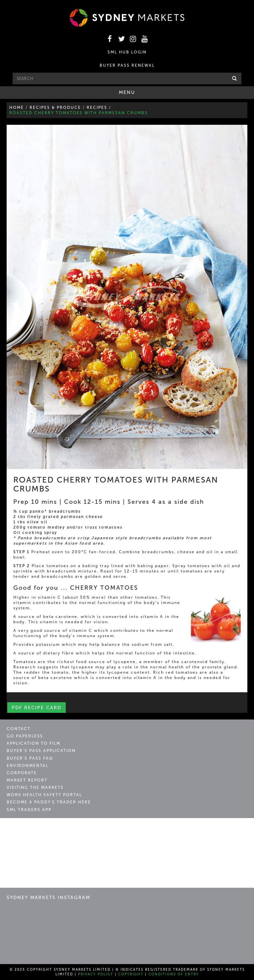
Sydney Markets (35, 831)
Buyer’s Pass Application (41, 751)
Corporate (22, 773)
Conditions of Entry (174, 974)
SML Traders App (29, 810)
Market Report (27, 780)
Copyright (131, 974)
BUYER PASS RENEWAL (127, 65)
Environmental (28, 766)
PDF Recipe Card (37, 708)
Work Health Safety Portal (44, 795)
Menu (136, 94)
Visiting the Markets (35, 788)
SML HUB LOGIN (127, 52)
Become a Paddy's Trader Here (49, 802)
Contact (19, 729)
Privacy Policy (96, 974)
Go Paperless (25, 736)
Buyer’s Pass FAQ (30, 758)
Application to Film (34, 743)
